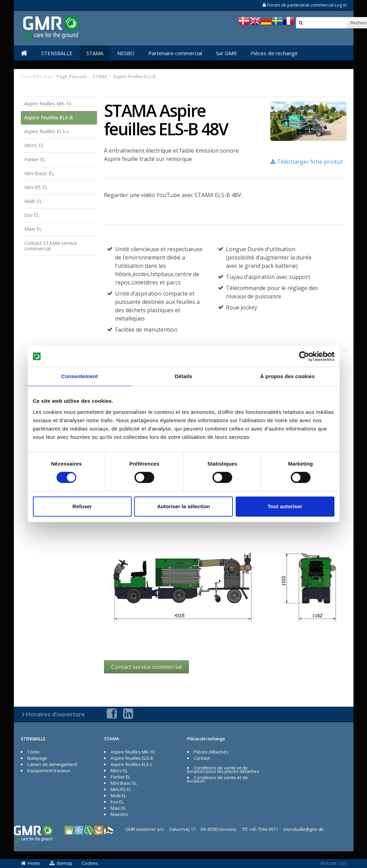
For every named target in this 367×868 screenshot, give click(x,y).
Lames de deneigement (52, 764)
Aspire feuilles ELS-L (47, 131)
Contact (202, 758)
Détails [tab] (184, 376)
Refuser (82, 506)
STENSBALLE (57, 53)
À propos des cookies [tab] (288, 376)
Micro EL (34, 145)
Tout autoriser (285, 506)
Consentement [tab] (80, 376)
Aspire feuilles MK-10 (48, 104)
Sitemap (61, 863)
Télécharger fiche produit (307, 162)
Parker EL (35, 159)
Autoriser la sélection (183, 506)
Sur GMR (226, 53)
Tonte (33, 752)
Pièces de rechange (274, 53)
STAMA (95, 53)
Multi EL (33, 201)
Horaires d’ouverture (55, 714)
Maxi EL (33, 229)
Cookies (90, 863)
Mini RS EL (36, 187)
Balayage (37, 758)
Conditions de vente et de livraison (218, 779)
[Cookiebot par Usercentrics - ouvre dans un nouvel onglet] (304, 356)
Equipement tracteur (49, 771)
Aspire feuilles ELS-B (49, 117)
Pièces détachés (211, 752)
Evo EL (32, 215)
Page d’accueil (71, 76)
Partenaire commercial (175, 53)
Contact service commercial (146, 667)
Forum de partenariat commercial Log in (304, 5)
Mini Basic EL (39, 173)
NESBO (126, 53)
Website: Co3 (334, 863)
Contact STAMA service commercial (51, 246)
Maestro (119, 814)
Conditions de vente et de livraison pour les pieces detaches (223, 769)
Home (30, 863)
